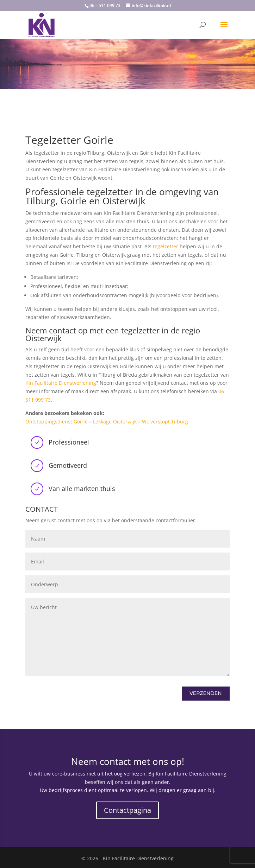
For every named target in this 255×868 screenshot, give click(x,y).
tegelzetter (166, 246)
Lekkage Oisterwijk (115, 422)
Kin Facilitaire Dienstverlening (61, 383)
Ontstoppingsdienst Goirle (57, 422)
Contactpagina (127, 810)
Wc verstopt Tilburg (165, 422)
